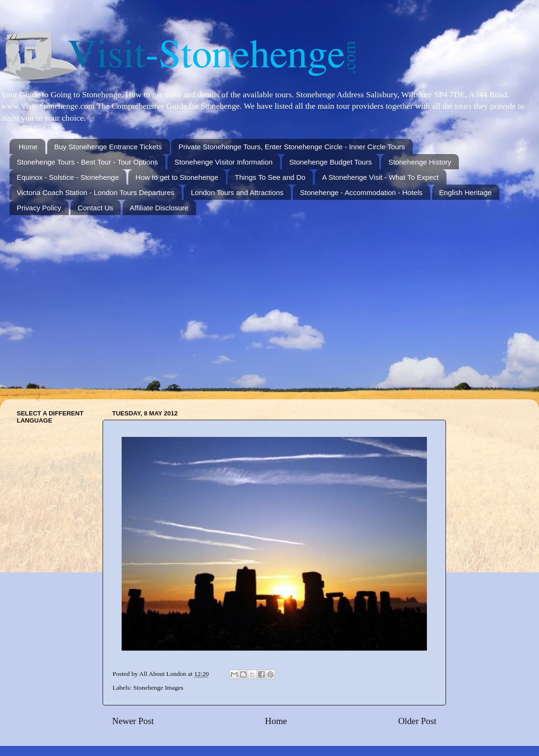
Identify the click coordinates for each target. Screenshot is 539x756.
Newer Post (133, 721)
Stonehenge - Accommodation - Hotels (361, 192)
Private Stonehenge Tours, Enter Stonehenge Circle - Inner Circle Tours (292, 147)
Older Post (417, 721)
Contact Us (95, 208)
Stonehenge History (420, 162)
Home (28, 147)
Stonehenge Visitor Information (224, 162)
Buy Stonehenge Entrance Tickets (108, 147)
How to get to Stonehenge (177, 177)
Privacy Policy (39, 208)
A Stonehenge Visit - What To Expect (380, 177)
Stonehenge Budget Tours (330, 162)
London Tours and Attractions (237, 192)
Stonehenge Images (158, 688)
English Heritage (466, 192)
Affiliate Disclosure (159, 208)
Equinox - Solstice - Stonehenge (68, 177)
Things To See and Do (270, 177)
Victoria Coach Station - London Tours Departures (95, 192)
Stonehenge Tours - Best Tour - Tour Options (87, 162)
